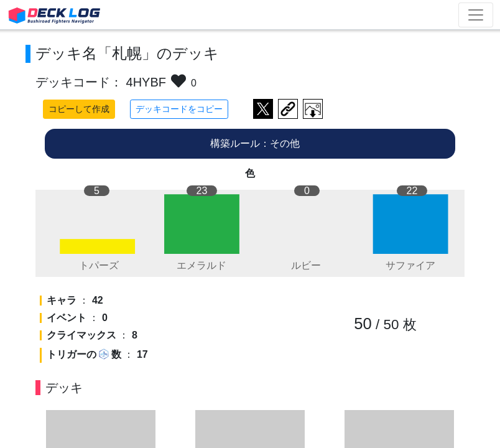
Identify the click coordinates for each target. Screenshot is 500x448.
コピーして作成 (79, 109)
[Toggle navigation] (476, 15)
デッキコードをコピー (179, 109)
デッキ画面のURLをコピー (288, 109)
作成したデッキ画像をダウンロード (313, 109)
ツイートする (263, 109)
